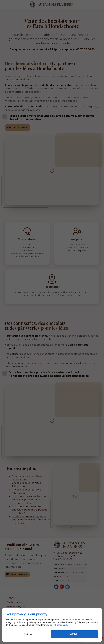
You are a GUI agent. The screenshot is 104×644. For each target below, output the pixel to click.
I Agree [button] (74, 634)
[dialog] (52, 625)
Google (49, 625)
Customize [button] (28, 634)
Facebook (60, 625)
